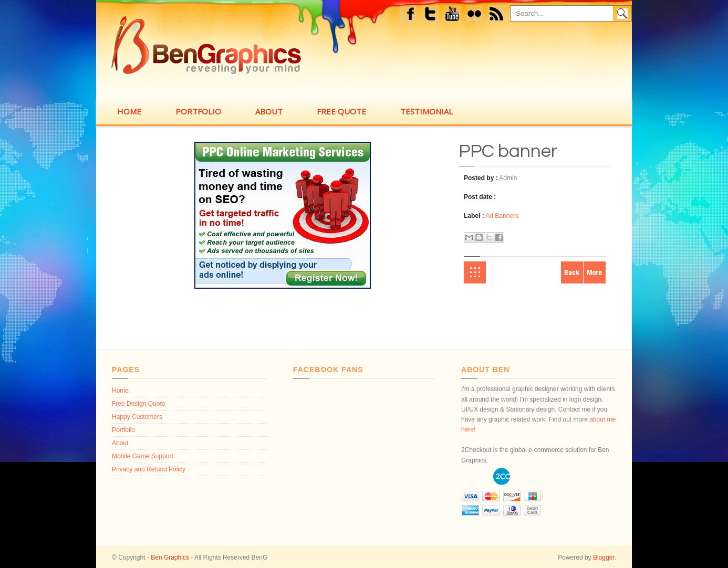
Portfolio (123, 430)
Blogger (604, 558)
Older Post (595, 272)
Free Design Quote (138, 404)
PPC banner (508, 151)
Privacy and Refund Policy (149, 469)
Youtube (453, 15)
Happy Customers (137, 417)
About (120, 443)
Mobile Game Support (143, 456)
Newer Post (572, 272)
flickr (477, 15)
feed (500, 15)
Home (475, 272)
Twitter (431, 15)
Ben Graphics (170, 558)
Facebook (410, 15)
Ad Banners (502, 216)
